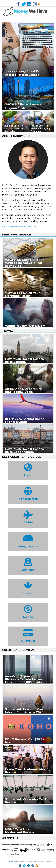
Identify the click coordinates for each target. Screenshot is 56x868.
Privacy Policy (10, 861)
